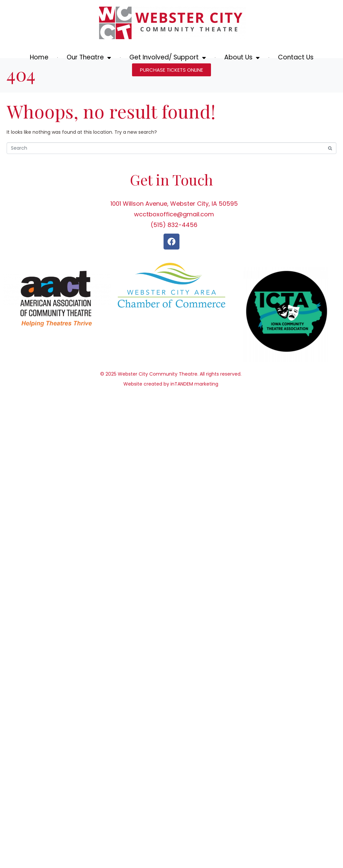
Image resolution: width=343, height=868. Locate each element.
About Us (242, 58)
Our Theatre (89, 58)
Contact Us (296, 57)
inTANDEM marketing (194, 406)
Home (39, 57)
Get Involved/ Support (168, 58)
